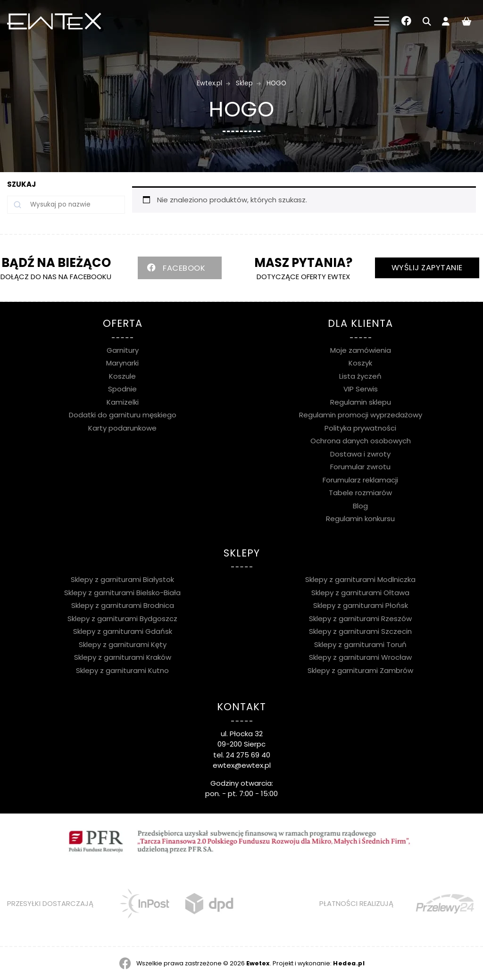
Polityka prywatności (360, 428)
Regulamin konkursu (360, 519)
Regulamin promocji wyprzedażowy (361, 415)
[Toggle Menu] (382, 21)
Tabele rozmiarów (360, 493)
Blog (360, 506)
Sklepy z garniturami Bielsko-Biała (122, 593)
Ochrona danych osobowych (361, 441)
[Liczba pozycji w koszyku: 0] (466, 21)
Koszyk (360, 363)
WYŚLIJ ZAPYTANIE (427, 268)
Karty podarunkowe (122, 428)
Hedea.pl (349, 963)
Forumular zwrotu (360, 467)
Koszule (122, 376)
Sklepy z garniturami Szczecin (360, 631)
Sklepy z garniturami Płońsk (361, 605)
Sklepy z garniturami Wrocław (360, 657)
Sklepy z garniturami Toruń (360, 644)
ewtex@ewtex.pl (242, 765)
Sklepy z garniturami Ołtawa (360, 593)
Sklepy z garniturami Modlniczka (360, 579)
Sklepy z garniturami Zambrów (360, 670)
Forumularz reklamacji (360, 480)
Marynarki (122, 363)
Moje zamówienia (361, 350)
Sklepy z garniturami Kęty (123, 644)
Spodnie (122, 389)
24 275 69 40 (248, 755)
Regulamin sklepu (361, 402)
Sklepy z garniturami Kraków (123, 657)
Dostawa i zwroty (360, 454)
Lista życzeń (360, 376)
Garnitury (123, 350)
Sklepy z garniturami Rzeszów (360, 619)
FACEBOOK (184, 268)
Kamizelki (123, 402)
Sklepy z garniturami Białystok (122, 579)
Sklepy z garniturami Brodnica (123, 605)
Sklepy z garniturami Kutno (122, 670)
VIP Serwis (361, 389)
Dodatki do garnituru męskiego (123, 415)
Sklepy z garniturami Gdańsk (123, 631)
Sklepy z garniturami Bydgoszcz (122, 619)
